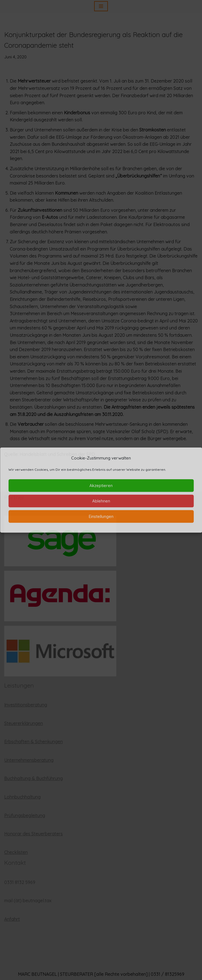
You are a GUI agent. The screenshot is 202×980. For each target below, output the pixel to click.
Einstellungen (101, 516)
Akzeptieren (101, 486)
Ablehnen (101, 501)
